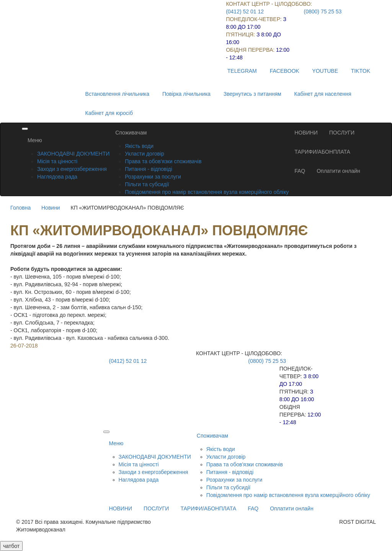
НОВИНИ (306, 133)
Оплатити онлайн (338, 171)
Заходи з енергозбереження (72, 169)
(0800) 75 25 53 (323, 11)
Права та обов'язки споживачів (163, 161)
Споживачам (131, 133)
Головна (20, 208)
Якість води (139, 146)
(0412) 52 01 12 (245, 11)
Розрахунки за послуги (153, 177)
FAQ (300, 171)
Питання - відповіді (148, 169)
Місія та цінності (57, 161)
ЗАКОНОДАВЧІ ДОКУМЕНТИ (73, 154)
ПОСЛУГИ (342, 133)
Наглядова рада (57, 177)
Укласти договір (145, 154)
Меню (35, 140)
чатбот (11, 546)
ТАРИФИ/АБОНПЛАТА (322, 152)
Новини (51, 208)
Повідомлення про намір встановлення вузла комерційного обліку (207, 192)
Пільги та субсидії (147, 184)
